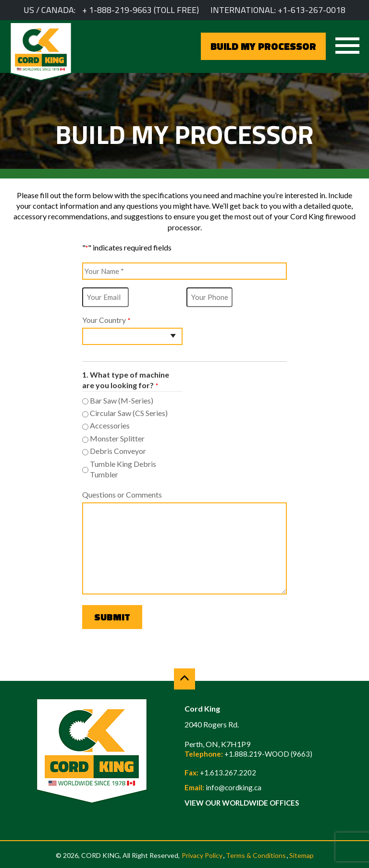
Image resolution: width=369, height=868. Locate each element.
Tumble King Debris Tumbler (123, 469)
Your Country (106, 320)
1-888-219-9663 (120, 10)
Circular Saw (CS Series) (129, 413)
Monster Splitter (117, 438)
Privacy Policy (202, 855)
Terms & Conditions (256, 855)
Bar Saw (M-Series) (122, 400)
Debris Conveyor (118, 451)
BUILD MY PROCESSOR (263, 46)
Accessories (110, 425)
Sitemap (301, 855)
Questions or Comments (122, 494)
